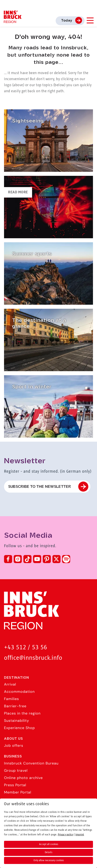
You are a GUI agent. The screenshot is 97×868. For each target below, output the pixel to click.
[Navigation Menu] (90, 20)
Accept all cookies (49, 844)
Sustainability (17, 721)
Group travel (16, 771)
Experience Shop (19, 728)
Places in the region (22, 713)
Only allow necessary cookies (49, 860)
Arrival (10, 684)
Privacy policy (66, 835)
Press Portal (15, 785)
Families (11, 699)
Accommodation (19, 692)
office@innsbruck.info (33, 658)
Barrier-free (15, 706)
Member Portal (18, 792)
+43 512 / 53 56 (26, 648)
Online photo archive (23, 778)
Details (49, 852)
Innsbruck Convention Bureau (31, 763)
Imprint (80, 835)
